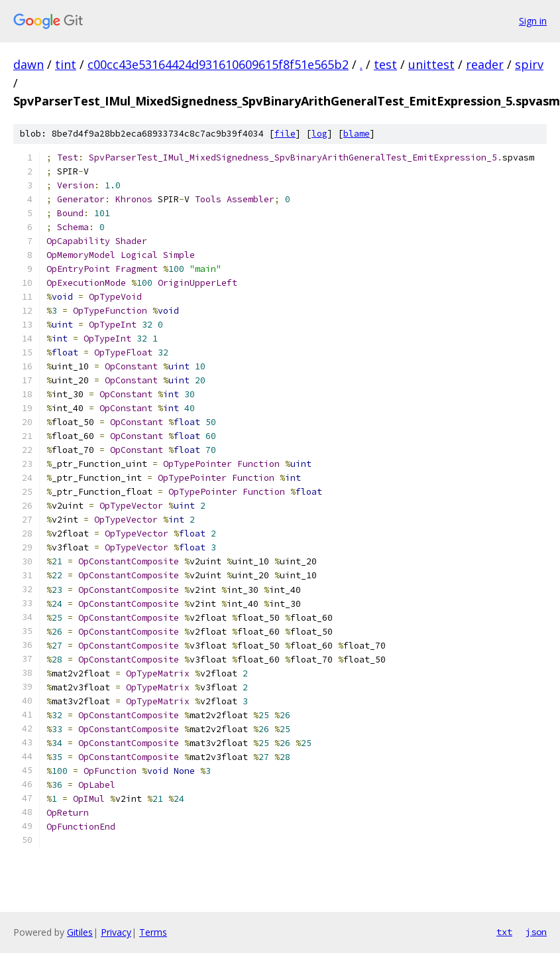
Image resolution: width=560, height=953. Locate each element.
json (536, 932)
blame (357, 134)
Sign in (533, 21)
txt (504, 932)
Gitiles (80, 932)
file (285, 134)
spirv (529, 64)
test (385, 64)
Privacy (116, 932)
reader (485, 64)
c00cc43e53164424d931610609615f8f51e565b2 (218, 64)
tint (66, 64)
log (319, 134)
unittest (431, 64)
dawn (28, 64)
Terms (153, 932)
